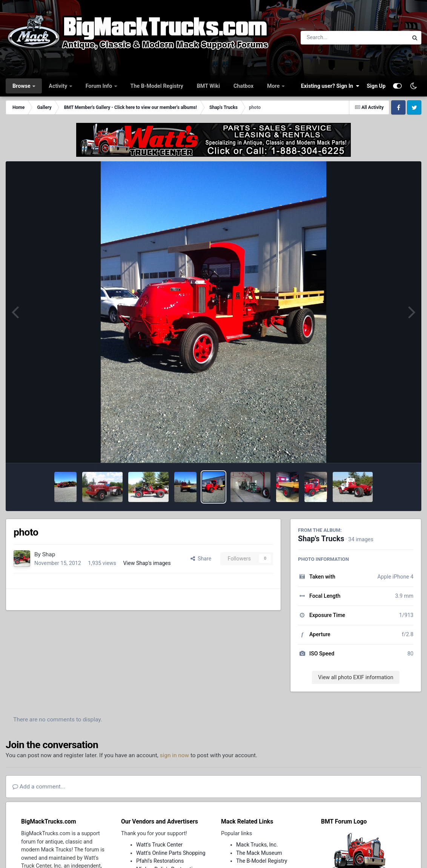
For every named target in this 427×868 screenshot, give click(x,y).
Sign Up (376, 86)
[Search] (334, 38)
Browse (22, 86)
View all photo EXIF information (356, 677)
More (274, 86)
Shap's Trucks (321, 539)
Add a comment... (39, 787)
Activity (58, 86)
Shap (49, 554)
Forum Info (100, 86)
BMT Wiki (208, 86)
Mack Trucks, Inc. (257, 845)
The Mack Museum (259, 853)
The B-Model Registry (157, 86)
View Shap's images (147, 563)
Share (201, 559)
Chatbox (243, 86)
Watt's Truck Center (159, 845)
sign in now (175, 755)
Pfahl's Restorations (160, 861)
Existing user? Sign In (330, 86)
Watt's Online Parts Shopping (171, 853)
